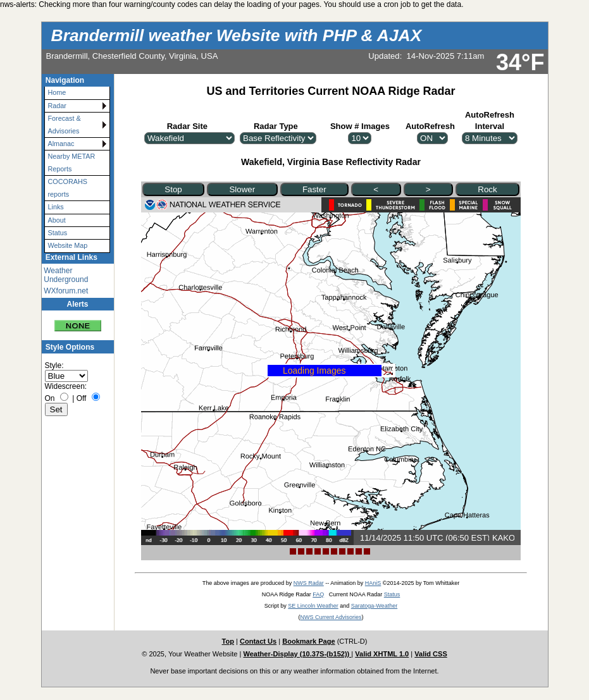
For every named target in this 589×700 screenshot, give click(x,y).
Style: (54, 365)
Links (56, 207)
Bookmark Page (308, 641)
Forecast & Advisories (65, 124)
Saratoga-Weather (374, 606)
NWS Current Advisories (331, 617)
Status (58, 233)
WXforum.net (66, 291)
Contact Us (258, 641)
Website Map (68, 245)
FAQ (318, 594)
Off (82, 398)
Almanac (61, 144)
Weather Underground (66, 275)
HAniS (373, 583)
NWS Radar (309, 583)
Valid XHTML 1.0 (382, 654)
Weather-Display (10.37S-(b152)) (297, 654)
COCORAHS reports (68, 187)
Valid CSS (431, 654)
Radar (57, 106)
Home (57, 92)
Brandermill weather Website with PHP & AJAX (237, 35)
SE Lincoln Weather (313, 606)
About (57, 220)
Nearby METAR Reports (72, 162)
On (50, 398)
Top (228, 641)
